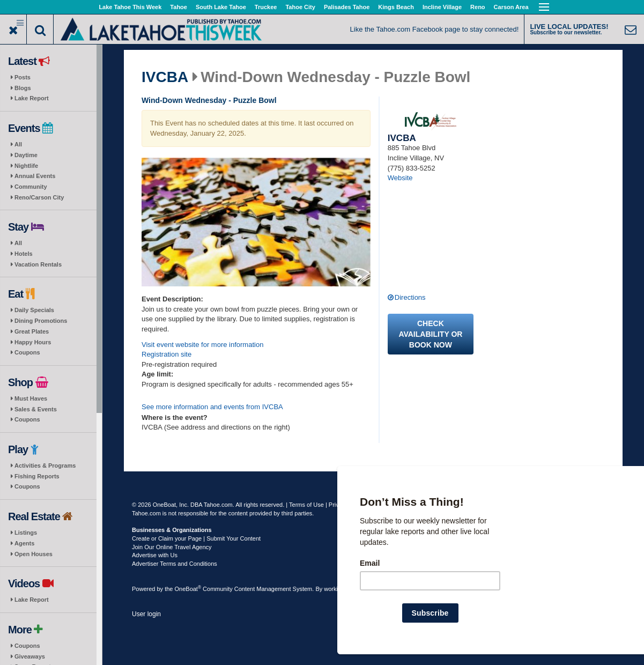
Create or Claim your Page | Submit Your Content (196, 538)
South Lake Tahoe (221, 7)
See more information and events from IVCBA (212, 407)
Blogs (23, 88)
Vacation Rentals (38, 264)
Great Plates (32, 331)
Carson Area (511, 7)
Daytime (26, 155)
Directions (410, 297)
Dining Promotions (41, 321)
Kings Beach (396, 7)
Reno (478, 7)
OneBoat (188, 589)
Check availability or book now (430, 334)
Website (400, 178)
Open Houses (34, 554)
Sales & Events (36, 409)
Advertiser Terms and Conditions (175, 564)
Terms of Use (306, 505)
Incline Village (442, 7)
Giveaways (30, 656)
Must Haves (31, 398)
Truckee (266, 7)
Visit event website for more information (202, 345)
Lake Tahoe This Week (130, 7)
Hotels (24, 254)
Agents (24, 543)
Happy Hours (33, 342)
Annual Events (35, 176)
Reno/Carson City (39, 197)
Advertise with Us (155, 555)
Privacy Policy (347, 505)
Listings (26, 533)
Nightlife (26, 166)
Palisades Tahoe (347, 7)
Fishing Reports (37, 476)
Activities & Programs (45, 465)
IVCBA (165, 77)
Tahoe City (300, 7)
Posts (23, 77)
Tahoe (179, 7)
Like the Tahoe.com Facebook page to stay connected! (435, 29)
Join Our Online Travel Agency (172, 547)
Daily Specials (34, 310)
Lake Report (32, 98)
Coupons (27, 352)
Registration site (166, 354)
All (18, 144)
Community (31, 187)
